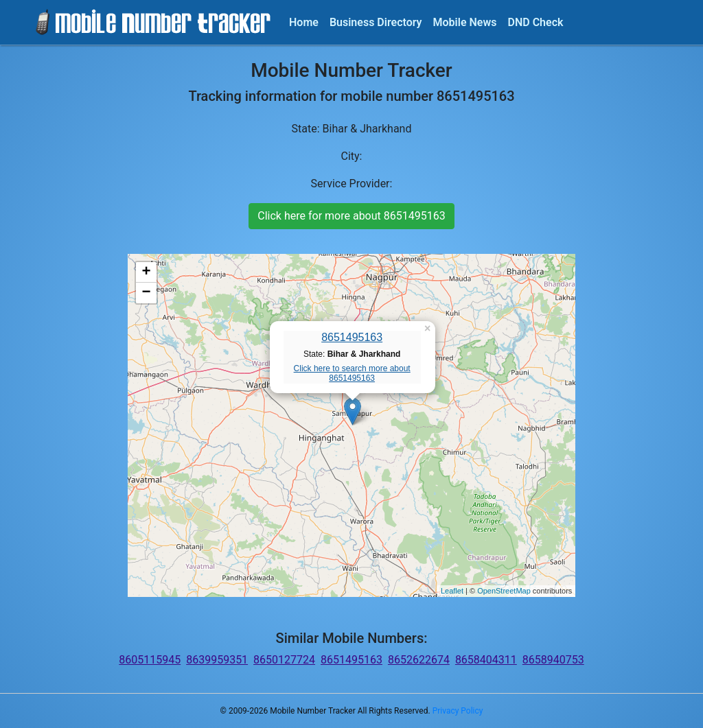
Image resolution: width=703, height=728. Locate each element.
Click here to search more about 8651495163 (352, 373)
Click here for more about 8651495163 (351, 216)
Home (304, 22)
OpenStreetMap (504, 591)
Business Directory (376, 22)
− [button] (147, 293)
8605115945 (150, 660)
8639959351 (217, 660)
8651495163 (352, 337)
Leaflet (452, 591)
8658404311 (486, 660)
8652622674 (419, 660)
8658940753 (553, 660)
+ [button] (147, 272)
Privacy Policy (458, 711)
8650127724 (284, 660)
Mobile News (465, 22)
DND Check (535, 22)
